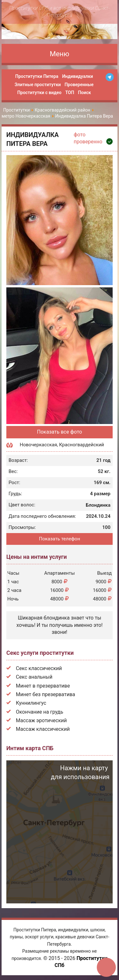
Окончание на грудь (40, 712)
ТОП (70, 93)
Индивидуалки (78, 76)
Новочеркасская (38, 445)
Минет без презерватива (46, 694)
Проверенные (79, 85)
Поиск (85, 93)
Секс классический (39, 668)
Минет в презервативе (43, 686)
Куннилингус (31, 703)
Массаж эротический (41, 720)
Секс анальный (34, 677)
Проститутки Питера (37, 76)
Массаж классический (43, 729)
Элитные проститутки (38, 85)
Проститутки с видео (39, 93)
